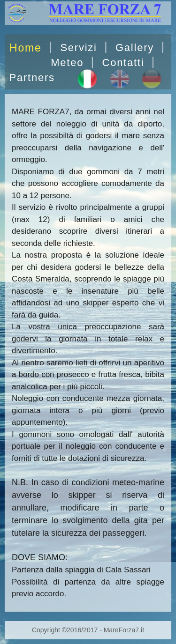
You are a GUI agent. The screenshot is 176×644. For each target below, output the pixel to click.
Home (26, 48)
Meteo (67, 63)
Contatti (123, 63)
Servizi (78, 48)
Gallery (135, 48)
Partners (32, 78)
